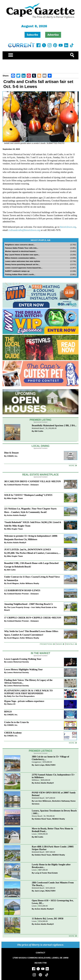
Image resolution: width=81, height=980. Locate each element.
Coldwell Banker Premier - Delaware (23, 485)
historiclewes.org (68, 227)
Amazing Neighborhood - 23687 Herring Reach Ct (28, 604)
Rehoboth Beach (38, 428)
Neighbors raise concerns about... (20, 245)
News (59, 644)
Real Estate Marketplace (41, 475)
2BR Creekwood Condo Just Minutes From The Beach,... (53, 884)
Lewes (34, 834)
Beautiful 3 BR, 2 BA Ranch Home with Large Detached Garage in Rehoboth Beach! (31, 565)
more (72, 743)
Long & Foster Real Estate (46, 873)
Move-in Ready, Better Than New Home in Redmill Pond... (52, 830)
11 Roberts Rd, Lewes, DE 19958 (48, 919)
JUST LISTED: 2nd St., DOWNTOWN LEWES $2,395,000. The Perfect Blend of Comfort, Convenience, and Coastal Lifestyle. (31, 551)
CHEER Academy (13, 733)
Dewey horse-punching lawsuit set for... (22, 264)
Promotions (46, 644)
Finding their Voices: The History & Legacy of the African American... (28, 681)
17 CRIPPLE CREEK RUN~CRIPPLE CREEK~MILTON (33, 618)
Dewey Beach (37, 816)
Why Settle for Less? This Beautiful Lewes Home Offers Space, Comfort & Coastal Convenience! (31, 633)
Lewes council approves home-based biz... (24, 268)
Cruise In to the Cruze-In (16, 722)
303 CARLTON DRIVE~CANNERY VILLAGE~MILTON (32, 481)
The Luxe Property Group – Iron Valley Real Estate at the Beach (30, 609)
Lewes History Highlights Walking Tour (23, 669)
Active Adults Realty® (17, 515)
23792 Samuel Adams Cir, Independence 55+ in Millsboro (53, 776)
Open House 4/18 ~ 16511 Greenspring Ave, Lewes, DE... (53, 902)
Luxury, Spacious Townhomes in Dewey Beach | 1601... (54, 812)
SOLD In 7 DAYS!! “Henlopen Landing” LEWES (28, 495)
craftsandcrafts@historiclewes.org (24, 230)
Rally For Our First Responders (21, 696)
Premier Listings (40, 751)
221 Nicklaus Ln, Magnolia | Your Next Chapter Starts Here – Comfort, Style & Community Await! (30, 510)
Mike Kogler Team (15, 498)
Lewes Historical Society (18, 662)
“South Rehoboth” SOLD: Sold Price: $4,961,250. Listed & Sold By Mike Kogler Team (33, 524)
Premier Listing (40, 420)
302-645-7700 (40, 963)
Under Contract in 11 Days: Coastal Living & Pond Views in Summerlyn (32, 578)
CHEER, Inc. (13, 456)
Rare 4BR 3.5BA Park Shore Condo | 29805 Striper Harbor (53, 848)
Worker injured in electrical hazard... (21, 251)
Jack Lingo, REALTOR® (45, 765)
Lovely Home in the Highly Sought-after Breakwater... (51, 866)
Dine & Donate (11, 453)
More (72, 465)
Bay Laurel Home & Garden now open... (22, 255)
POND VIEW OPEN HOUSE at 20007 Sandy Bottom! (54, 794)
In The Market (40, 653)
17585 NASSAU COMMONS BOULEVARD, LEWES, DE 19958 (40, 958)
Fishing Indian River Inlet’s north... (20, 274)
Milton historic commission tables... (21, 258)
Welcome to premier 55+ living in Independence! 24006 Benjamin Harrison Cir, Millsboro (31, 538)
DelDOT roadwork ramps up (17, 271)
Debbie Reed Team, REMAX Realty (50, 819)
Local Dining (40, 446)
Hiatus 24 (11, 704)
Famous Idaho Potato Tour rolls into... (22, 248)
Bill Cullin (39, 431)
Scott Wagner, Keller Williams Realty (23, 583)
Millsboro (36, 780)
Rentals (70, 644)
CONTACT (40, 953)
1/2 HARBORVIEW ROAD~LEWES (22, 590)
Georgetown (36, 762)
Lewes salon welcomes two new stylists (23, 261)
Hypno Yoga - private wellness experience (24, 701)
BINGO (8, 712)
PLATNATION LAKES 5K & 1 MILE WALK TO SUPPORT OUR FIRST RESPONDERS (28, 692)
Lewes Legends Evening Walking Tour (23, 659)
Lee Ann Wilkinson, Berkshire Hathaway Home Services (54, 802)
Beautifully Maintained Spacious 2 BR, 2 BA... (54, 425)
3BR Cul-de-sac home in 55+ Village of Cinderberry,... (50, 758)
